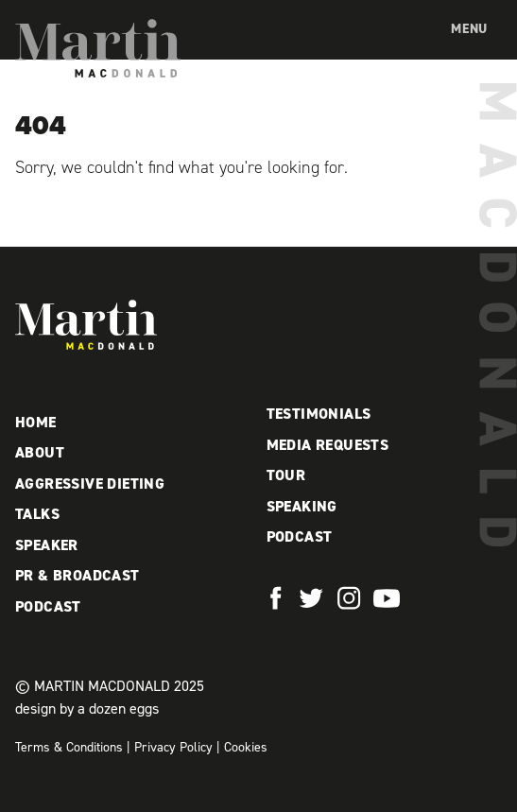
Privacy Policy (173, 747)
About (40, 452)
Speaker (47, 545)
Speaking (302, 506)
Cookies (246, 747)
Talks (37, 514)
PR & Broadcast (78, 575)
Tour (286, 475)
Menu (469, 29)
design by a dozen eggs (87, 708)
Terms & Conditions (69, 747)
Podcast (48, 606)
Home (36, 422)
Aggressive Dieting (90, 484)
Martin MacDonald (98, 48)
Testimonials (319, 414)
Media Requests (328, 445)
